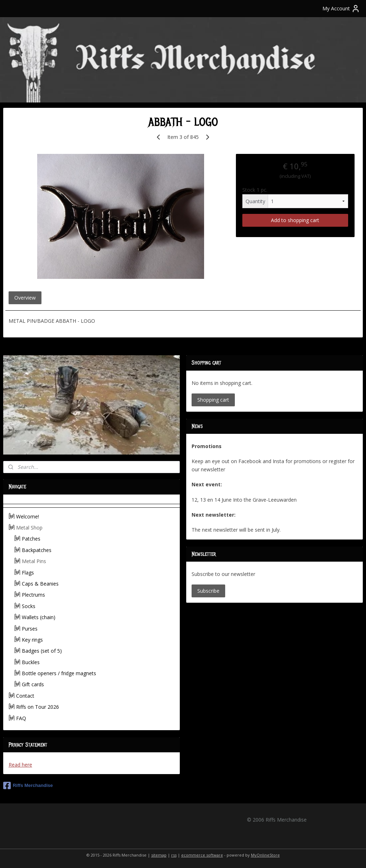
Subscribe (208, 591)
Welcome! (28, 516)
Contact (25, 696)
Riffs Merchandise (28, 786)
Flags (28, 573)
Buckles (31, 662)
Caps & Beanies (40, 584)
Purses (30, 629)
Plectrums (33, 595)
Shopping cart (213, 400)
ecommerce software (202, 855)
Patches (31, 539)
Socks (29, 606)
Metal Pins (34, 561)
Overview (25, 298)
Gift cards (33, 684)
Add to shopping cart (295, 220)
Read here (20, 765)
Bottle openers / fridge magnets (59, 673)
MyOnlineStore (265, 855)
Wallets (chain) (39, 617)
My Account (341, 9)
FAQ (21, 718)
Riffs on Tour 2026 (38, 707)
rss (174, 855)
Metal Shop (29, 528)
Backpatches (37, 550)
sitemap (159, 855)
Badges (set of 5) (42, 651)
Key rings (32, 640)
